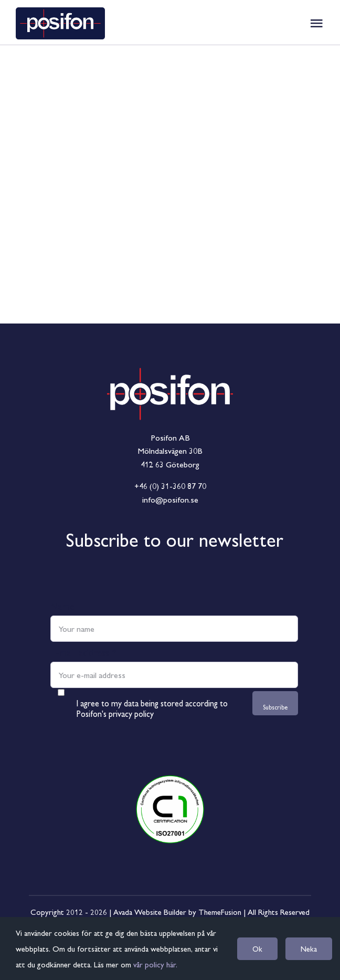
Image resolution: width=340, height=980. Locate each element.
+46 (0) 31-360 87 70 (170, 486)
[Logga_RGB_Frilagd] (170, 336)
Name (62, 606)
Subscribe (275, 707)
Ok (257, 948)
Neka (309, 948)
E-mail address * (83, 652)
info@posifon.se (170, 499)
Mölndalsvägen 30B (170, 450)
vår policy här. (155, 964)
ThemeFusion (220, 911)
